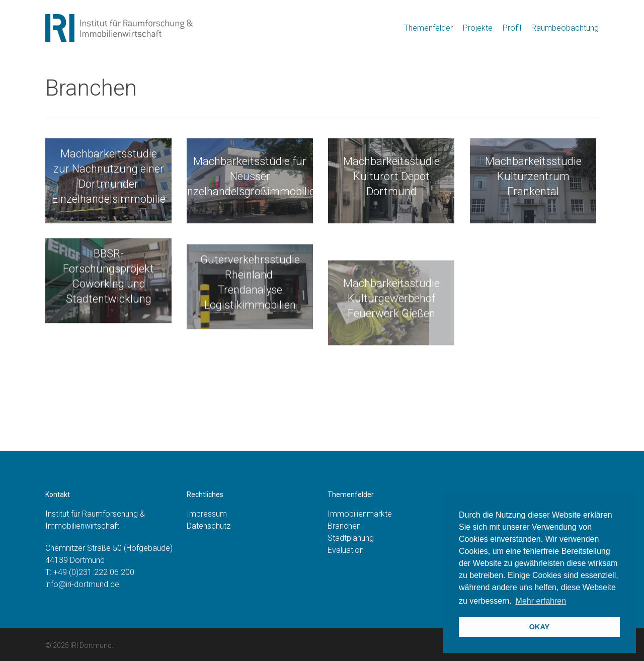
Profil (512, 28)
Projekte (478, 28)
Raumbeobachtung (565, 28)
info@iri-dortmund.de (82, 584)
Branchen (344, 526)
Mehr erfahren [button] (541, 601)
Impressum (207, 514)
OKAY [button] (539, 627)
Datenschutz (209, 526)
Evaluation (346, 550)
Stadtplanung (351, 538)
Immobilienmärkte (360, 514)
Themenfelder (428, 28)
